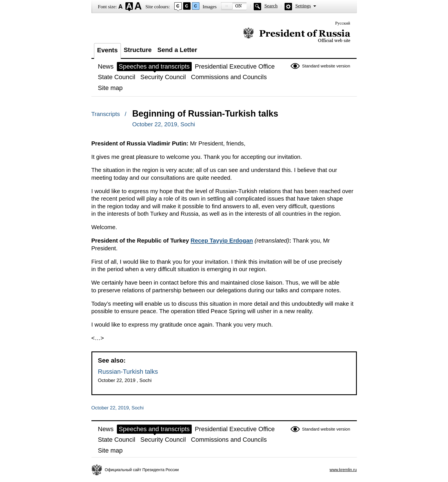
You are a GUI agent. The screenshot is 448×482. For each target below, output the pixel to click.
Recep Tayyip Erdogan (222, 241)
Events (107, 50)
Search (271, 6)
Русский (343, 23)
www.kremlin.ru (343, 470)
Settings (303, 6)
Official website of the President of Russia (297, 35)
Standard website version (326, 66)
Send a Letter (177, 50)
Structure (138, 50)
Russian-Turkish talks (128, 372)
